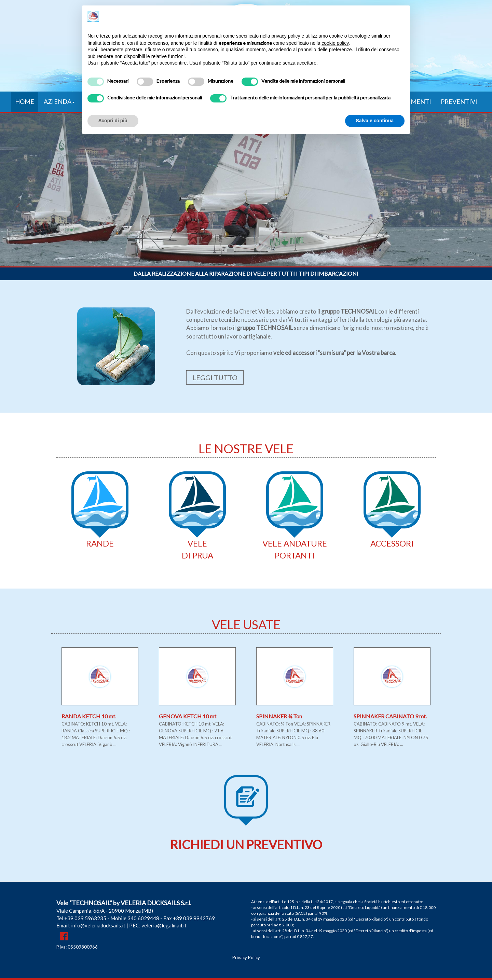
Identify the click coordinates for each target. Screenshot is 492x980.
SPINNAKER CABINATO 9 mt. (390, 716)
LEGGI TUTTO (215, 377)
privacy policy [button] (286, 36)
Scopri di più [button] (113, 121)
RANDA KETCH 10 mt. (89, 716)
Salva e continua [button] (375, 121)
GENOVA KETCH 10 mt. (188, 716)
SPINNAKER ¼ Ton (279, 716)
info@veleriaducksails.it (98, 925)
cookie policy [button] (335, 43)
